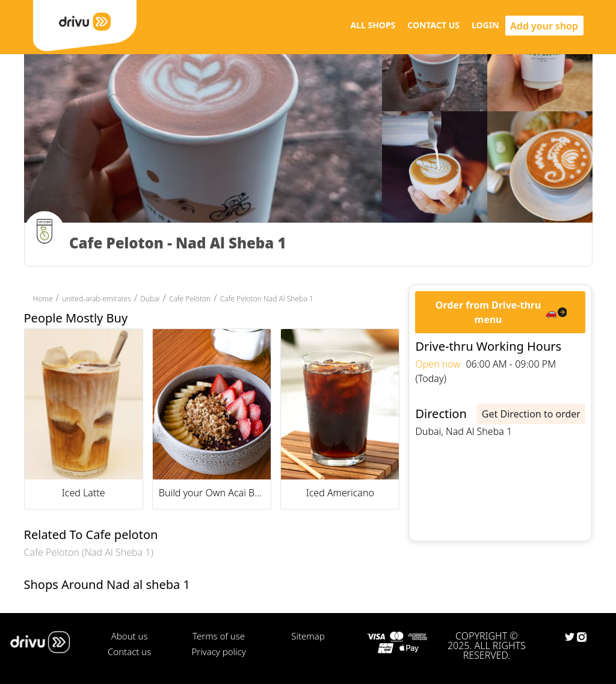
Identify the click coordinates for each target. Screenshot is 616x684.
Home (43, 299)
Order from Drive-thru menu (488, 312)
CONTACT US (433, 25)
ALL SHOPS (373, 25)
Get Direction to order (531, 414)
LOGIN (485, 25)
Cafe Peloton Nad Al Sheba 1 (267, 299)
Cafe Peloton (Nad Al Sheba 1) (89, 552)
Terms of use (219, 636)
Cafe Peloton (190, 299)
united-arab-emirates (97, 299)
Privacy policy (218, 652)
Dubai (150, 299)
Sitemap (308, 636)
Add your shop (544, 26)
